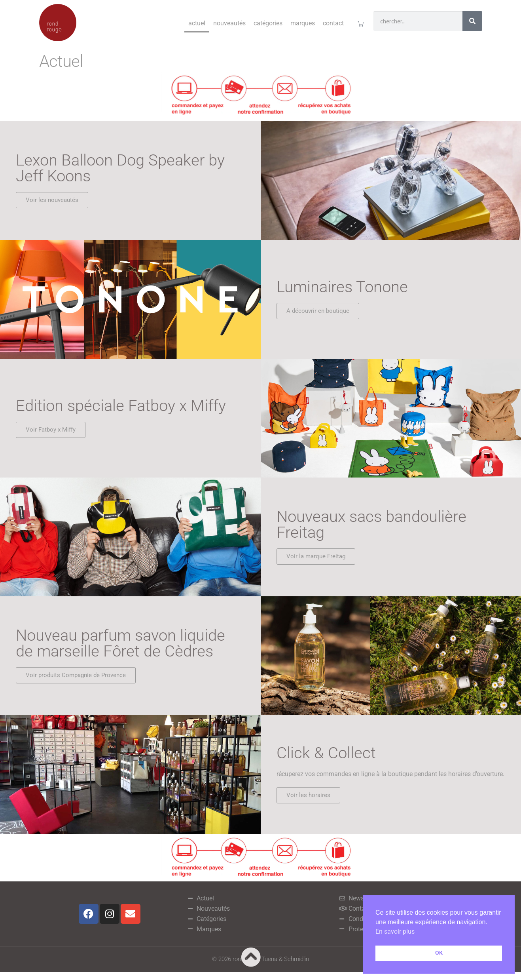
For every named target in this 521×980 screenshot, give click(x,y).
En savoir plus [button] (395, 931)
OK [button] (439, 953)
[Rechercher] (472, 21)
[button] (308, 795)
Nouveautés (229, 23)
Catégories (268, 23)
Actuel (197, 23)
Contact (333, 23)
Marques (303, 23)
